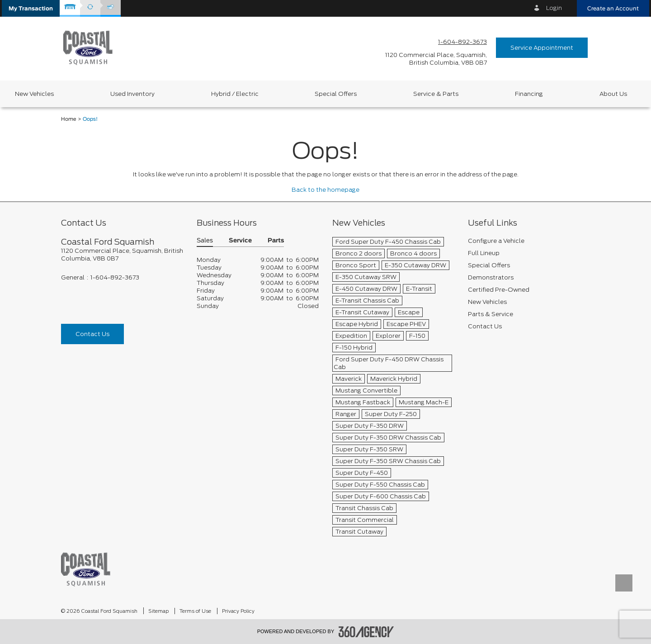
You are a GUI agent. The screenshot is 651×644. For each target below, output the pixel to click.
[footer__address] (122, 255)
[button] (31, 8)
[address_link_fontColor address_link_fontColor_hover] (436, 59)
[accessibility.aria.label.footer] (366, 632)
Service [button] (240, 241)
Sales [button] (205, 241)
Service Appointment (542, 48)
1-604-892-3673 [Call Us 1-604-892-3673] (462, 42)
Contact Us (92, 334)
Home (69, 119)
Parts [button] (276, 241)
